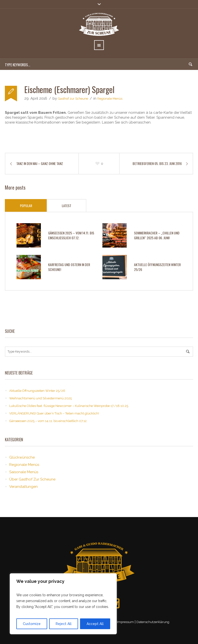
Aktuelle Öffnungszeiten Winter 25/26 (157, 267)
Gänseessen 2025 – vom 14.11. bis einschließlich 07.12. (71, 235)
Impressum (125, 622)
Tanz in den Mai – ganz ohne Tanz (40, 163)
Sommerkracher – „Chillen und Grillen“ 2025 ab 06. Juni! (157, 235)
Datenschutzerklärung (153, 622)
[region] (63, 604)
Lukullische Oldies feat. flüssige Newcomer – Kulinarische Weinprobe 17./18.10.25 (69, 406)
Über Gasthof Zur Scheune (32, 479)
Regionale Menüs (110, 99)
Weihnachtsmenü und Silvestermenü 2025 (40, 398)
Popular (26, 206)
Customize (32, 624)
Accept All (95, 624)
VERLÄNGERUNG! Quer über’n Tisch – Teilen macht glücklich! (54, 413)
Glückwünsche (22, 457)
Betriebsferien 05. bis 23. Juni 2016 (157, 163)
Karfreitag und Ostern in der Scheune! (69, 267)
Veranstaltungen (23, 487)
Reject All (64, 624)
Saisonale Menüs (24, 472)
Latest (67, 206)
